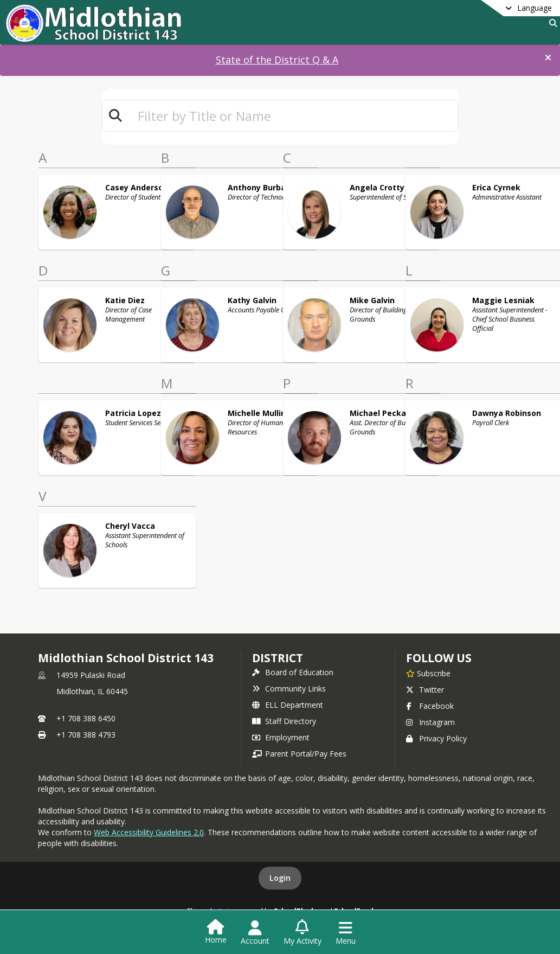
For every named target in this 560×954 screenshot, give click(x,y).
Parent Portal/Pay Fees (299, 754)
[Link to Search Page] (551, 23)
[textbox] (293, 116)
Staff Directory (284, 721)
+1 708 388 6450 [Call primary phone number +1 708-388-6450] (86, 718)
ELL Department (288, 705)
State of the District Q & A (277, 60)
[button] (548, 57)
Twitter (425, 690)
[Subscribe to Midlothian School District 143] (428, 673)
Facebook (430, 706)
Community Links (289, 689)
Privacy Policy (436, 738)
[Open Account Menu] (255, 933)
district (278, 658)
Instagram (430, 722)
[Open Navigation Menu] (346, 933)
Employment (281, 737)
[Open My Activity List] (302, 933)
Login (280, 878)
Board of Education (293, 672)
